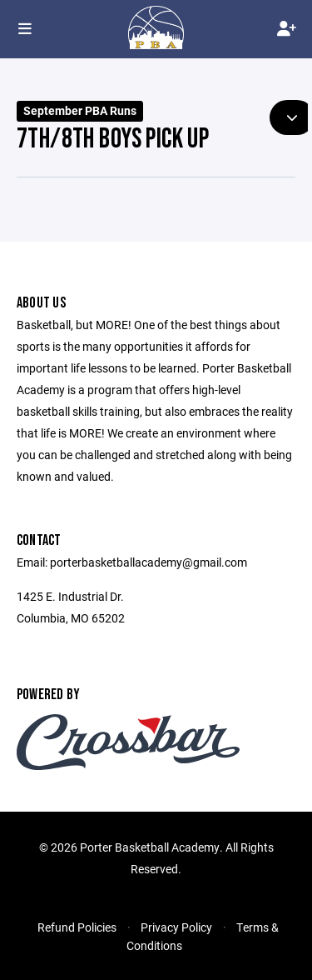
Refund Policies (77, 927)
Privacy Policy (176, 927)
